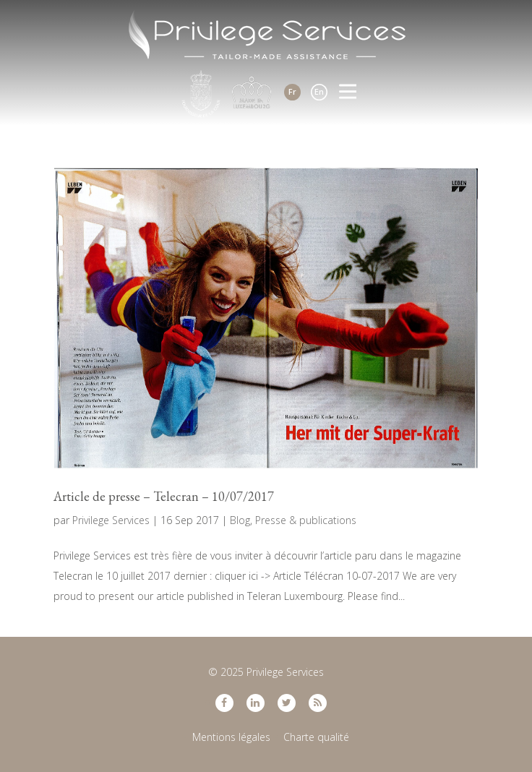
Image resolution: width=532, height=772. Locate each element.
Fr (292, 91)
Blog (240, 520)
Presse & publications (306, 520)
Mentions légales (231, 737)
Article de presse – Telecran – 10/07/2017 (164, 496)
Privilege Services (111, 520)
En (319, 91)
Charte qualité (316, 737)
